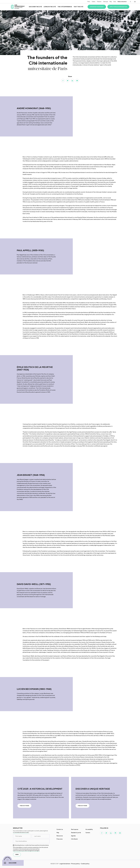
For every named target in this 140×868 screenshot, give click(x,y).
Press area (60, 839)
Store (115, 2)
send (17, 854)
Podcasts (99, 2)
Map (111, 2)
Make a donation (122, 2)
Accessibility (89, 829)
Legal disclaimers (65, 864)
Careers (94, 2)
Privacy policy (75, 864)
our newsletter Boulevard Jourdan (21, 832)
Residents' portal (76, 833)
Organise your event (97, 7)
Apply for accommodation (118, 7)
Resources (60, 836)
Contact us (60, 829)
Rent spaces (75, 829)
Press (89, 2)
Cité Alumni (74, 839)
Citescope (105, 2)
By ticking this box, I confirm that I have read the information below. (32, 845)
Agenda (73, 836)
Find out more (24, 806)
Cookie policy (85, 864)
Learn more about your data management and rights (26, 851)
